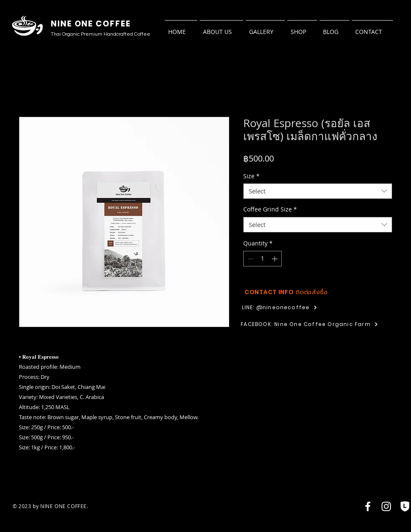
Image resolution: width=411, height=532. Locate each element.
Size (251, 176)
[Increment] (275, 259)
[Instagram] (386, 506)
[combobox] (318, 191)
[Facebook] (368, 506)
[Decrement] (250, 259)
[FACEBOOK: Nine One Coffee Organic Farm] (310, 324)
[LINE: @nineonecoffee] (280, 308)
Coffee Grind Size (270, 209)
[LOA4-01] (405, 506)
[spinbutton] (263, 259)
